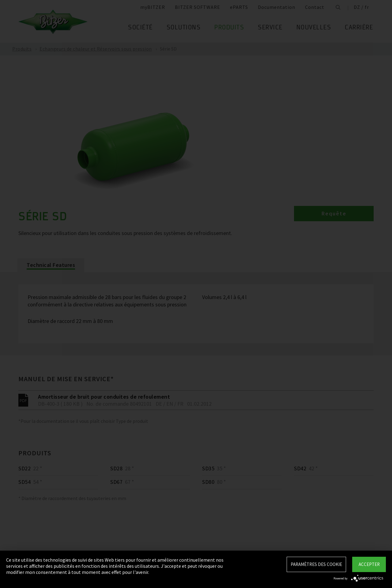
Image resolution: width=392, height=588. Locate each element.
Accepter (369, 564)
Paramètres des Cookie (316, 564)
